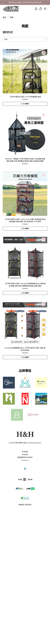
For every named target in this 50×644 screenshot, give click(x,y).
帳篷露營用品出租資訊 (25, 457)
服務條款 (21, 505)
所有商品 (25, 452)
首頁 (4, 17)
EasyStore (38, 443)
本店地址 (25, 455)
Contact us (25, 460)
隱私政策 (29, 505)
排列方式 (8, 32)
